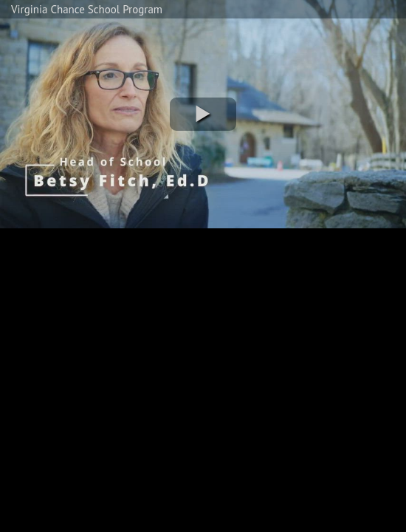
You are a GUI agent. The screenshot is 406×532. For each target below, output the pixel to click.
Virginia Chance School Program (87, 9)
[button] (203, 114)
